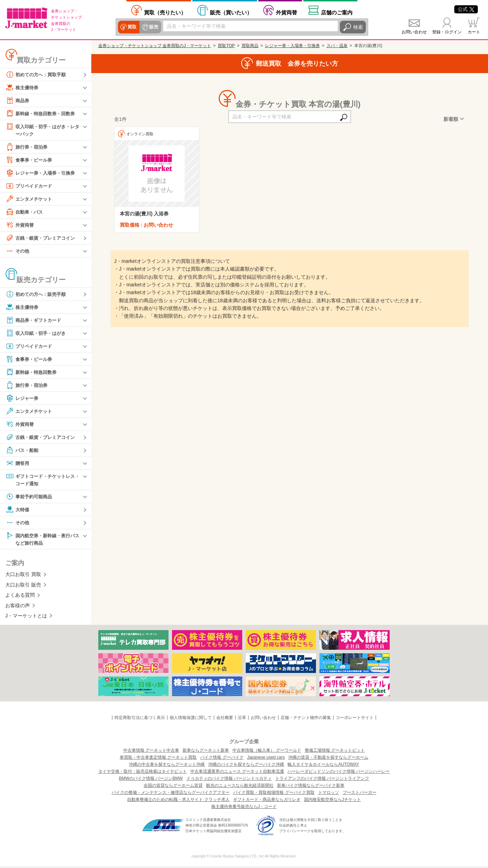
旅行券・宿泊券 (28, 147)
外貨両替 (286, 12)
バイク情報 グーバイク (222, 759)
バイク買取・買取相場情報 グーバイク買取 (274, 794)
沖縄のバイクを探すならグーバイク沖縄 (246, 766)
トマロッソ (329, 794)
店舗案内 (337, 12)
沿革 (242, 719)
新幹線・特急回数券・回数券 (42, 114)
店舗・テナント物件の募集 (306, 719)
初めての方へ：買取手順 (38, 75)
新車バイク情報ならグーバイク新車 (311, 787)
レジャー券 (23, 399)
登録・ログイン (447, 32)
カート (474, 32)
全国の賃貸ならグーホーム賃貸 (173, 787)
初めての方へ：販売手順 (38, 294)
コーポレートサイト (355, 719)
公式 (466, 9)
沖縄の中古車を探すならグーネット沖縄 (167, 766)
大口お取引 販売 (23, 587)
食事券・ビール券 (30, 160)
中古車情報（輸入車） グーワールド (267, 752)
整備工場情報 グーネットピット (335, 752)
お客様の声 (18, 607)
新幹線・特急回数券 (33, 373)
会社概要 (225, 719)
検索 (358, 27)
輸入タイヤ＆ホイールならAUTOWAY (323, 766)
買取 (132, 27)
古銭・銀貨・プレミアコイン (42, 238)
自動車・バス (25, 212)
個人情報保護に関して (191, 719)
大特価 (18, 511)
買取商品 (250, 46)
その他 (18, 251)
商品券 (18, 101)
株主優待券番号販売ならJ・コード (244, 808)
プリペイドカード (30, 186)
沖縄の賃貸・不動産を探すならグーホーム (328, 759)
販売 (153, 27)
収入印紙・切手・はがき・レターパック (42, 130)
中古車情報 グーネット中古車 (151, 752)
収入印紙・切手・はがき (38, 333)
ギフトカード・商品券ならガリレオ (267, 801)
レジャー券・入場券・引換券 (42, 173)
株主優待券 (23, 88)
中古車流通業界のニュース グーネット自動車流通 (237, 773)
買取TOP (226, 46)
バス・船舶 (23, 451)
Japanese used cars (266, 759)
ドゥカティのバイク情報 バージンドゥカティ (229, 780)
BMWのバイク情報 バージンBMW (151, 780)
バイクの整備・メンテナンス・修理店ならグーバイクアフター (171, 794)
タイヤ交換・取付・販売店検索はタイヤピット (143, 773)
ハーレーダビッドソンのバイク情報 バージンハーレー (339, 773)
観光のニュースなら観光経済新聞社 (240, 787)
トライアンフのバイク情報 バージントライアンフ (322, 780)
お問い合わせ (414, 32)
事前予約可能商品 (30, 498)
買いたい (231, 12)
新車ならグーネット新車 (206, 752)
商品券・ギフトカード (35, 320)
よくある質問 (20, 597)
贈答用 (18, 464)
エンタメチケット (30, 199)
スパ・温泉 (337, 46)
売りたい (165, 12)
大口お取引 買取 (23, 576)
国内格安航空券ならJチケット (332, 801)
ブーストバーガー (360, 794)
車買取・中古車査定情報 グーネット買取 (158, 759)
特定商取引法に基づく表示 (140, 719)
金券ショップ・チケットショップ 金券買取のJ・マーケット (155, 46)
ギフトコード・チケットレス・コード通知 (40, 480)
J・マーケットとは (26, 617)
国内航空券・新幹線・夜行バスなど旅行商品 (42, 540)
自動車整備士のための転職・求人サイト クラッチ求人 (178, 801)
